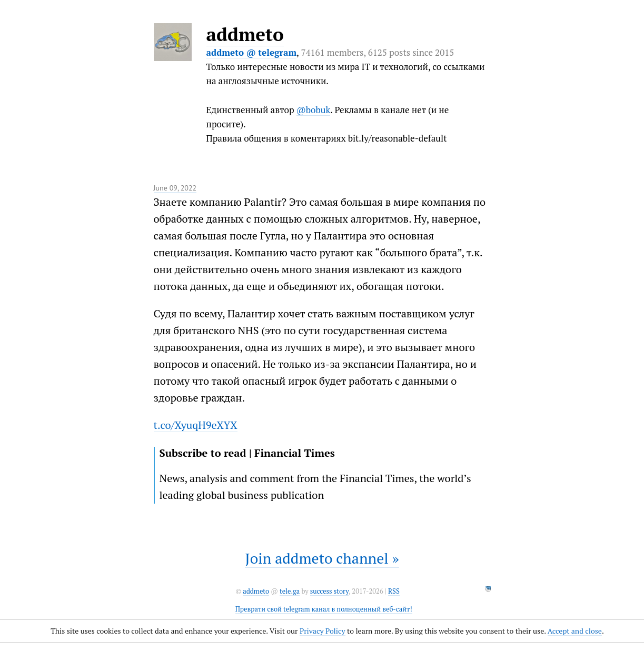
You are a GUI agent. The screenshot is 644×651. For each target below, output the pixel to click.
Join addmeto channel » (322, 558)
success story (329, 591)
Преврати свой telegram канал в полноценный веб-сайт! (324, 609)
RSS (394, 591)
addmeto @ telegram (252, 52)
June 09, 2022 (175, 188)
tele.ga (290, 591)
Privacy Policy (323, 631)
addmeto (245, 34)
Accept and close (575, 631)
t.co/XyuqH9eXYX (196, 425)
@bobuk (314, 110)
